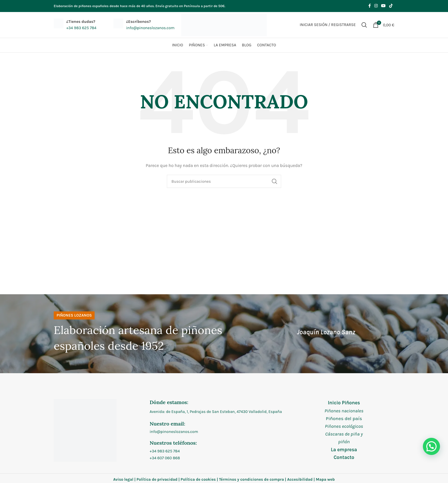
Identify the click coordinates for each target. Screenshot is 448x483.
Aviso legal (123, 479)
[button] (431, 446)
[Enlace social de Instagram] (376, 6)
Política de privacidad (157, 479)
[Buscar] (364, 25)
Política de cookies (198, 479)
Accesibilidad (300, 479)
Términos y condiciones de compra (251, 479)
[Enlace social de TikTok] (391, 6)
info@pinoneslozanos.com (174, 432)
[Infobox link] (75, 25)
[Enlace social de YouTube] (383, 6)
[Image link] (85, 430)
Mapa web (325, 479)
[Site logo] (224, 24)
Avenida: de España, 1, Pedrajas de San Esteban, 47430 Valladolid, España (216, 412)
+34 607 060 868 (165, 458)
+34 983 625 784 (165, 451)
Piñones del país (344, 418)
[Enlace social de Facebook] (370, 6)
